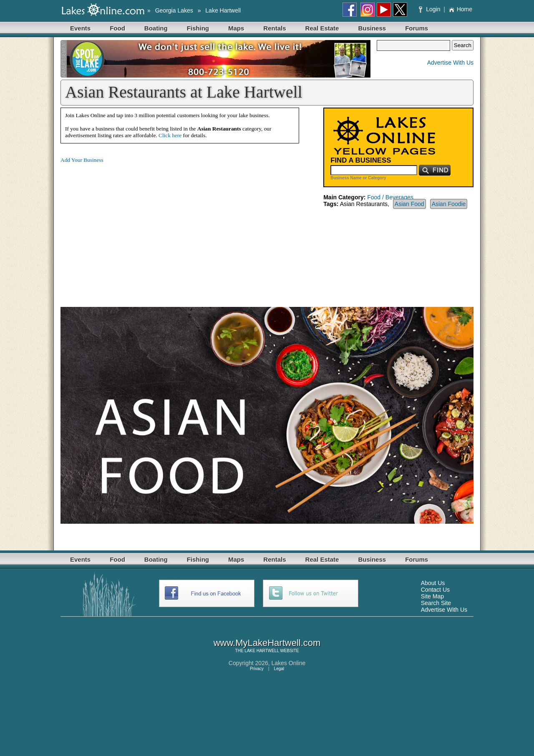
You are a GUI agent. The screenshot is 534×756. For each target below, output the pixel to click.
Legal (279, 669)
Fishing (198, 28)
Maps (236, 28)
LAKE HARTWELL (262, 651)
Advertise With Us (450, 63)
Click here (170, 135)
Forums (417, 28)
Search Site (436, 603)
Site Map (432, 596)
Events (80, 28)
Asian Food (409, 204)
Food (117, 28)
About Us (433, 583)
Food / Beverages (390, 197)
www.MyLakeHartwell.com (267, 643)
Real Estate (322, 28)
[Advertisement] (131, 229)
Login (430, 9)
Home (460, 9)
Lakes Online (289, 663)
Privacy (257, 669)
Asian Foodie (449, 204)
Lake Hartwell (223, 10)
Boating (156, 28)
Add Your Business (82, 160)
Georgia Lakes (174, 10)
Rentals (275, 28)
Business (372, 28)
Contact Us (435, 590)
